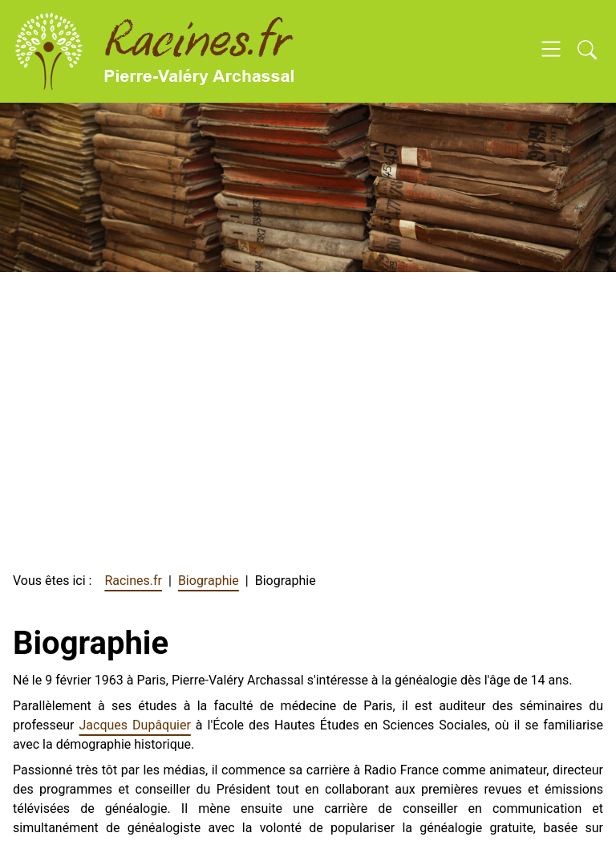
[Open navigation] (551, 51)
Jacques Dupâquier (135, 725)
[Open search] (587, 51)
